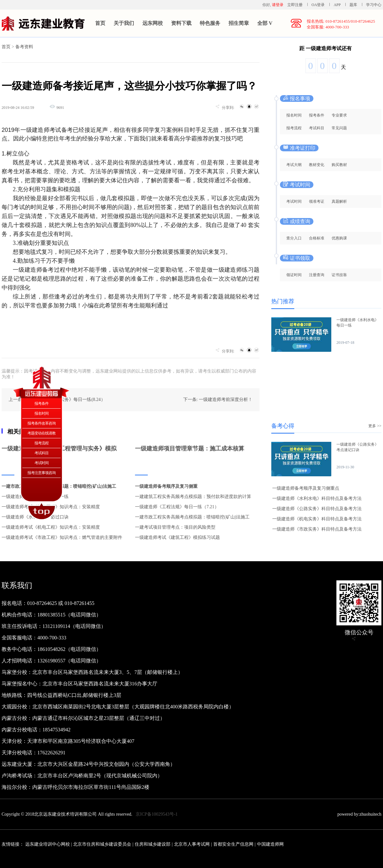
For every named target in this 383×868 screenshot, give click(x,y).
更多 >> (375, 426)
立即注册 (295, 5)
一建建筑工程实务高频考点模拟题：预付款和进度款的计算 (193, 497)
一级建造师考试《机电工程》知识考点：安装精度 (51, 527)
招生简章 (239, 23)
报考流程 (294, 128)
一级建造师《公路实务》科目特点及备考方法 (317, 509)
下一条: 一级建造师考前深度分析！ (218, 400)
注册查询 (317, 275)
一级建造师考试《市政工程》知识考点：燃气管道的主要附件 (62, 537)
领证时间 (294, 275)
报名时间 (294, 115)
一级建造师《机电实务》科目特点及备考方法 (317, 519)
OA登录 (319, 5)
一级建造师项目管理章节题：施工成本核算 (190, 449)
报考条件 (317, 115)
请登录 (278, 5)
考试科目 (317, 128)
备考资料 (24, 47)
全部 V (265, 23)
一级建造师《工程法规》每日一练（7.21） (177, 507)
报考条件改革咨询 (41, 423)
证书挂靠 (339, 275)
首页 (100, 23)
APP (337, 5)
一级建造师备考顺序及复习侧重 (166, 486)
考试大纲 (294, 165)
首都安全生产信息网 (233, 844)
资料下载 (181, 23)
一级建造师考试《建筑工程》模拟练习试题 (177, 537)
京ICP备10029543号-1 (157, 814)
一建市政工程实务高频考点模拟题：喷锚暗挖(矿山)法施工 (192, 517)
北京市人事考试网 (192, 844)
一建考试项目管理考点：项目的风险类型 (175, 527)
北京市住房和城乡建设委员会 (102, 844)
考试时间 (294, 201)
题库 (353, 5)
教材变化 (317, 165)
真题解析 (339, 201)
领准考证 (317, 201)
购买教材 (339, 165)
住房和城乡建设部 (153, 844)
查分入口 (294, 238)
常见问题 (339, 128)
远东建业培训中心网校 (48, 844)
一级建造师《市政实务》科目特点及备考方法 (317, 529)
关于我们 (124, 23)
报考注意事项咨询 (41, 473)
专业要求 (339, 115)
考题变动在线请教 (41, 433)
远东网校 (153, 23)
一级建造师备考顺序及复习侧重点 (306, 488)
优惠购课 (339, 238)
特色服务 (210, 23)
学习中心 (374, 5)
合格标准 (317, 238)
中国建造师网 (270, 844)
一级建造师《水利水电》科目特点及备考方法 (317, 498)
